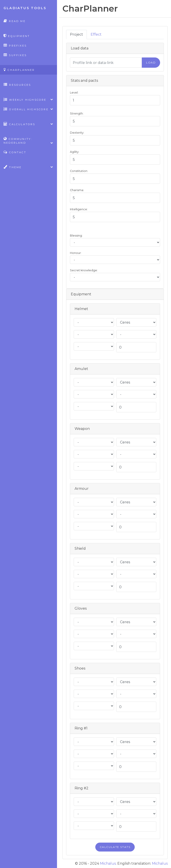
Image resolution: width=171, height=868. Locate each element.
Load (151, 62)
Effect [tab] (96, 34)
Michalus (108, 863)
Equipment (17, 36)
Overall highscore (28, 109)
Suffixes (15, 55)
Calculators (28, 124)
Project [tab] (76, 34)
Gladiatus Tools (25, 8)
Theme (28, 167)
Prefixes (15, 45)
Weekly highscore (28, 99)
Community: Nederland (28, 141)
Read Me (15, 21)
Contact (15, 152)
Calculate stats (115, 847)
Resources (17, 85)
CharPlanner (19, 70)
